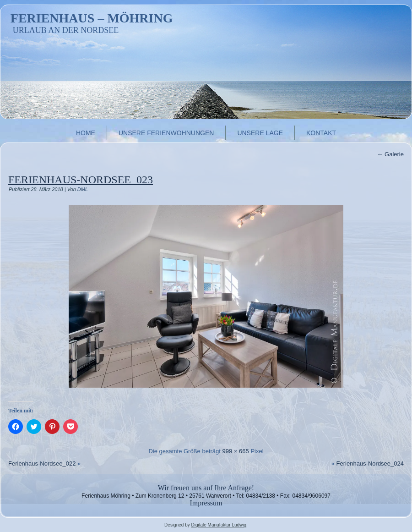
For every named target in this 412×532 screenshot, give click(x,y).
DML (83, 189)
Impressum (206, 503)
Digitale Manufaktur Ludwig (219, 525)
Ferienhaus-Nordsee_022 (42, 463)
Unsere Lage (260, 133)
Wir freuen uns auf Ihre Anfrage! (206, 488)
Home (86, 133)
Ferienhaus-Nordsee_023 (81, 180)
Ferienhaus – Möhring (92, 18)
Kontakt (321, 133)
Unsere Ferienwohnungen (166, 133)
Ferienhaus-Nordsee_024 (370, 463)
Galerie (390, 154)
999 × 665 (236, 451)
